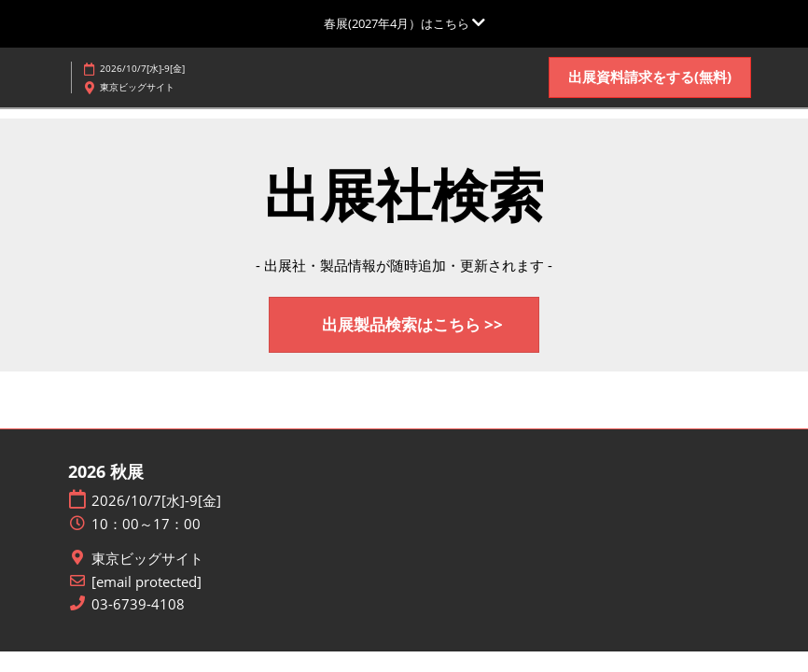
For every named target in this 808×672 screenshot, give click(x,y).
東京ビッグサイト (147, 559)
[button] (650, 77)
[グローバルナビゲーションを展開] (404, 23)
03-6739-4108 (138, 604)
